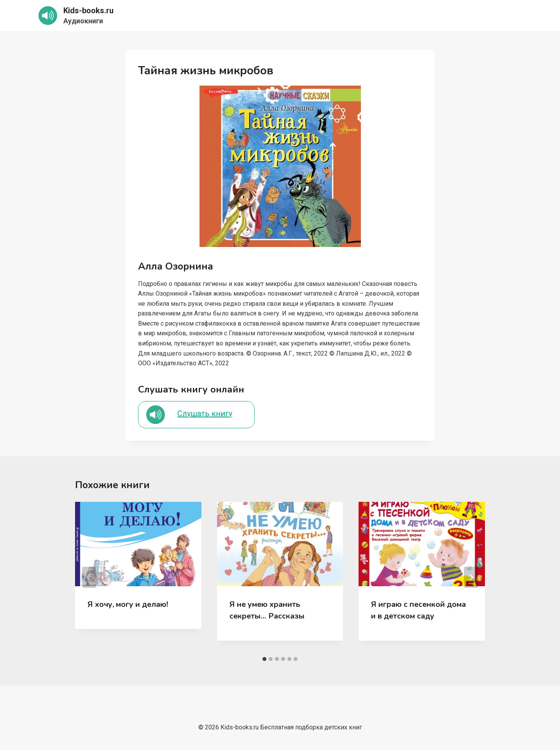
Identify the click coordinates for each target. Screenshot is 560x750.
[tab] (264, 659)
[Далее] (471, 577)
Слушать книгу (205, 414)
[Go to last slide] (89, 577)
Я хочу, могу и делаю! (128, 604)
